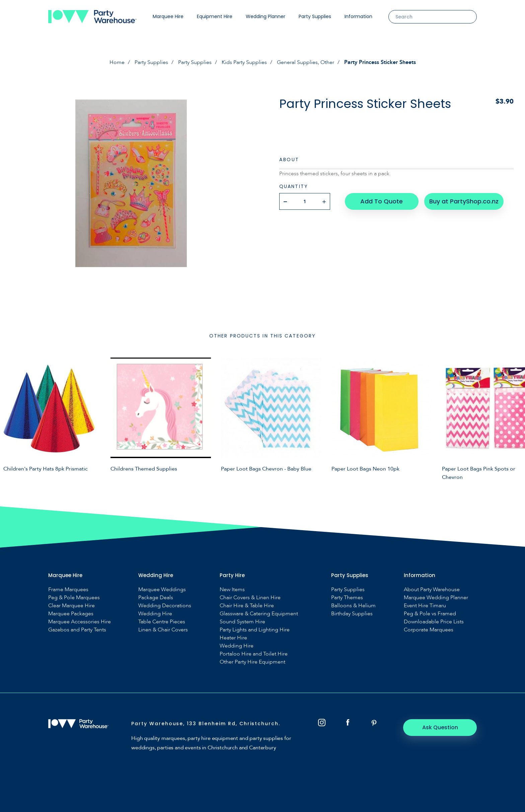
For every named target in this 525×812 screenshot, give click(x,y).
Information (358, 16)
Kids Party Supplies (244, 62)
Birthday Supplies (352, 614)
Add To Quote (382, 201)
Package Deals (156, 598)
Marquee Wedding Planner (436, 598)
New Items (232, 590)
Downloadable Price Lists (434, 622)
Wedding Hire (155, 614)
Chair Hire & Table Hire (247, 606)
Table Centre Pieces (162, 622)
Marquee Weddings (162, 590)
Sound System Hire (242, 622)
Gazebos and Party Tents (77, 630)
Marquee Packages (71, 614)
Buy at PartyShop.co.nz (464, 201)
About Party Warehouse (432, 590)
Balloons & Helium (353, 606)
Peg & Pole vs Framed (430, 614)
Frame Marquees (68, 590)
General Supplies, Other (306, 62)
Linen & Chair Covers (163, 630)
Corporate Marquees (429, 630)
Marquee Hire (168, 16)
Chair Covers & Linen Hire (250, 598)
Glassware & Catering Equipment (259, 614)
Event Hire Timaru (425, 606)
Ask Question (440, 727)
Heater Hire (233, 638)
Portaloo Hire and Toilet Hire (254, 654)
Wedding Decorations (165, 606)
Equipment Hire (215, 16)
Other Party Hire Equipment (252, 662)
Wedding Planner (266, 16)
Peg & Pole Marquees (74, 598)
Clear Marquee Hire (71, 606)
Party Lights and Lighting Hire (255, 630)
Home (117, 62)
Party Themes (347, 598)
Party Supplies (315, 16)
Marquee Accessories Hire (80, 622)
